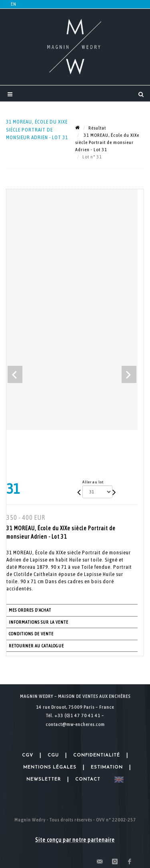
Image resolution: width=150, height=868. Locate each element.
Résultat (97, 128)
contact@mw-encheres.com (75, 724)
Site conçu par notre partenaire (75, 840)
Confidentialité (97, 755)
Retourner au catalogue (36, 646)
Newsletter (44, 780)
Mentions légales (50, 768)
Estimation (107, 768)
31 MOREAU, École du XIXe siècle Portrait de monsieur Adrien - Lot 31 (107, 142)
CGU (53, 755)
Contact (88, 780)
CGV (28, 755)
